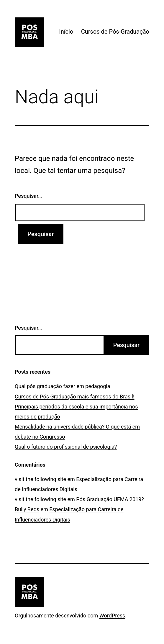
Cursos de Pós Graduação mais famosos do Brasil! (75, 397)
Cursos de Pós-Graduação (115, 32)
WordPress (112, 616)
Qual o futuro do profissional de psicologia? (66, 447)
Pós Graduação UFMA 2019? (110, 499)
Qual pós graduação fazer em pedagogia (63, 386)
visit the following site (40, 479)
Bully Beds (27, 509)
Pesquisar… (28, 196)
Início (66, 32)
